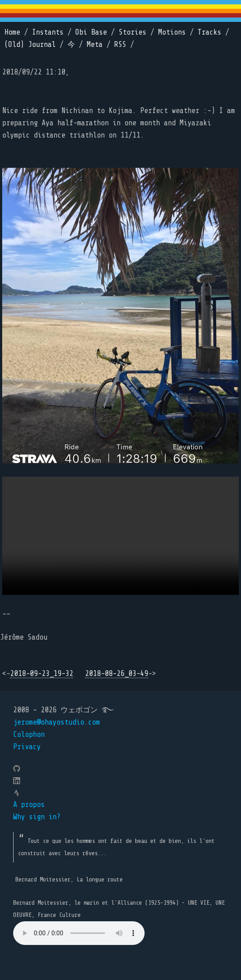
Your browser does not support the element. (79, 933)
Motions (172, 32)
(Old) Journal (30, 44)
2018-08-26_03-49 (117, 674)
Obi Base (91, 32)
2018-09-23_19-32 (42, 674)
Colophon (29, 734)
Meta (95, 44)
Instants (48, 32)
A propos (29, 805)
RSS (120, 44)
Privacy (27, 747)
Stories (133, 32)
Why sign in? (37, 817)
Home (12, 32)
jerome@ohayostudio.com (57, 722)
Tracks (209, 32)
